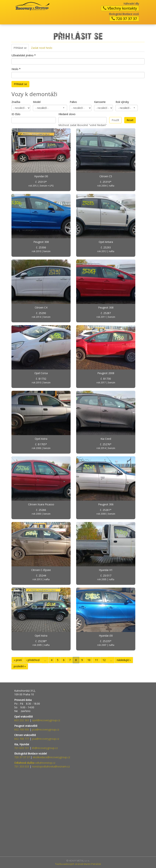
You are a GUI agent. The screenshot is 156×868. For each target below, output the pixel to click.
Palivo (73, 102)
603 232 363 (22, 720)
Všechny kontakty (120, 8)
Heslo (16, 69)
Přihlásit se (21, 49)
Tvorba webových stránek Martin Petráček (78, 864)
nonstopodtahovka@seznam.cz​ (51, 766)
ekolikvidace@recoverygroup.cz (51, 757)
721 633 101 (22, 748)
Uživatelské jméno (24, 55)
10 (89, 660)
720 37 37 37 (124, 19)
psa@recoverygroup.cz (46, 729)
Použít (115, 120)
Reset (130, 120)
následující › (124, 660)
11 (96, 660)
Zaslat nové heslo (42, 48)
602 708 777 (22, 739)
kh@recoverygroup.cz (45, 748)
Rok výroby (122, 102)
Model (37, 102)
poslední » (20, 666)
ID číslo (16, 114)
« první (18, 660)
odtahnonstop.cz (35, 763)
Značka (16, 102)
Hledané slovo (67, 114)
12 (104, 660)
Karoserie (100, 102)
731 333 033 (22, 766)
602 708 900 (22, 729)
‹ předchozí (33, 660)
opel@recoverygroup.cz (46, 720)
